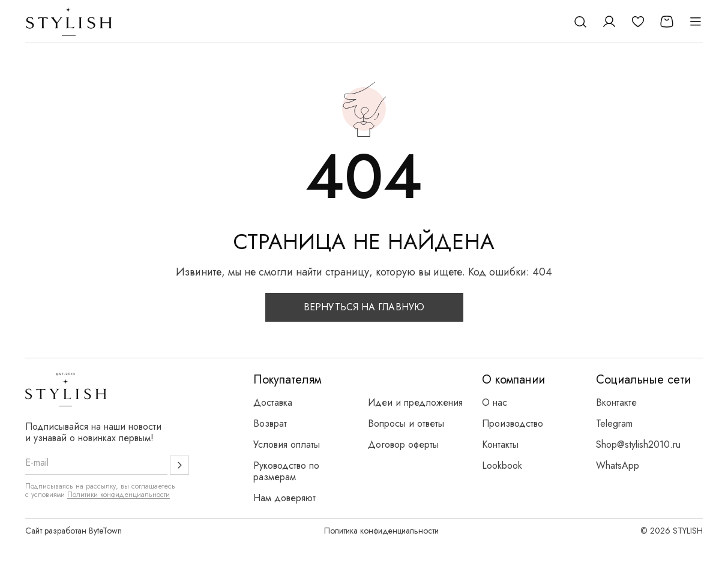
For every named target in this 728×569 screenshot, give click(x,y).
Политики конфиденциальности (119, 495)
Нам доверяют (284, 498)
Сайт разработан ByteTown (74, 531)
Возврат (270, 423)
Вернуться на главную (364, 307)
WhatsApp (618, 465)
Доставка (273, 402)
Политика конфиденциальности (381, 531)
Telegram (614, 423)
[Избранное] (638, 22)
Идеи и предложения (415, 402)
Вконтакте (616, 402)
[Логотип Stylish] (69, 22)
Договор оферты (403, 444)
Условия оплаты (287, 444)
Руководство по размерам (286, 471)
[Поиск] (580, 22)
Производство (513, 423)
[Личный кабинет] (609, 22)
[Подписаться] (179, 465)
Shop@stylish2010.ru (638, 444)
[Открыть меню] (696, 22)
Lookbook (502, 465)
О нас (495, 402)
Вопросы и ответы (406, 423)
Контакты (500, 444)
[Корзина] (667, 22)
